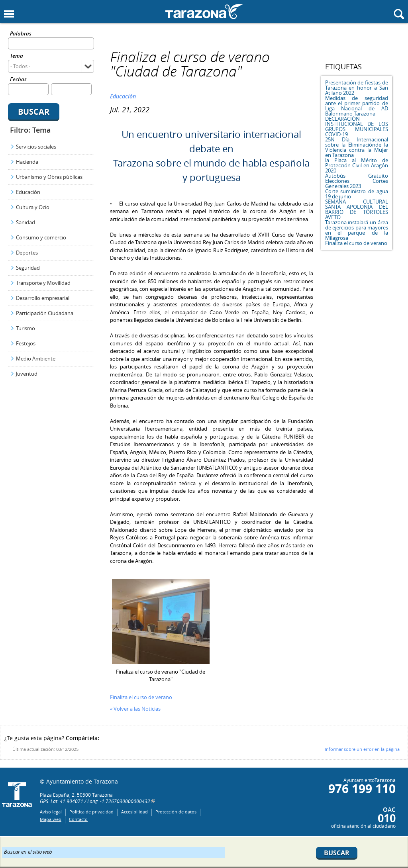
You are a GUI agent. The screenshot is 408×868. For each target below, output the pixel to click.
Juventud (27, 374)
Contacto (78, 819)
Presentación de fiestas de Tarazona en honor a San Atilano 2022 (357, 88)
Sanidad (25, 222)
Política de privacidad (91, 812)
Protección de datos (176, 812)
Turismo (25, 328)
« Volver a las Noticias (135, 709)
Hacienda (27, 162)
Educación (28, 192)
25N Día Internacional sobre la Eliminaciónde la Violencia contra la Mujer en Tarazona (357, 147)
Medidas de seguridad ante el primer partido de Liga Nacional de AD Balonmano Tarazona (357, 106)
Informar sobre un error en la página (362, 749)
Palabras (21, 34)
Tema (17, 56)
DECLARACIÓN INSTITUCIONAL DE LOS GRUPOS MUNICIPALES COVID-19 (357, 126)
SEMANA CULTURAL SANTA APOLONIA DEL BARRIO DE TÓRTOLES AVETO (357, 209)
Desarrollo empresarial (43, 298)
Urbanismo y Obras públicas (49, 177)
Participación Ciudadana (45, 313)
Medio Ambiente (36, 359)
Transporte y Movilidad (43, 283)
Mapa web (51, 819)
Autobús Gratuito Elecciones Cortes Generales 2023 (357, 181)
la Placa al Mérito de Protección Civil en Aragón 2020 (357, 165)
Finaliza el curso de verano (356, 243)
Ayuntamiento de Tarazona (204, 11)
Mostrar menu (9, 14)
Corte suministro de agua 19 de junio (357, 194)
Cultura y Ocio (33, 207)
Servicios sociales (36, 147)
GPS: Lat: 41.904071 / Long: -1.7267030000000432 (95, 801)
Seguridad (28, 268)
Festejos (26, 343)
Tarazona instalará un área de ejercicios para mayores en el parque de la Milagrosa (357, 230)
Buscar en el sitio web (28, 851)
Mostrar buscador (399, 14)
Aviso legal (51, 812)
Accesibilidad (134, 812)
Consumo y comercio (41, 237)
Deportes (27, 253)
